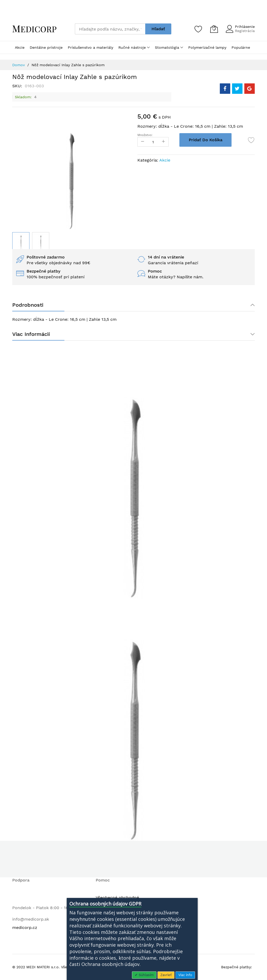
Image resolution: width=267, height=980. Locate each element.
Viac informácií (31, 334)
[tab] (133, 305)
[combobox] (110, 29)
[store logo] (34, 29)
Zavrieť (166, 975)
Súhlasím (146, 975)
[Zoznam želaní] (198, 29)
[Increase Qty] (163, 142)
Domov (19, 65)
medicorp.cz (25, 927)
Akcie (165, 160)
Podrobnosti (28, 305)
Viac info (185, 975)
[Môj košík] (214, 29)
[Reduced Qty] (143, 142)
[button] (41, 241)
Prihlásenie (245, 27)
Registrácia (245, 31)
